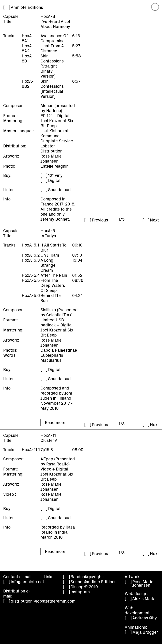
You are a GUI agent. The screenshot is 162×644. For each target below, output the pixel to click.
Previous (100, 220)
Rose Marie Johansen (143, 583)
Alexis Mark (143, 598)
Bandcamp (81, 576)
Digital (54, 180)
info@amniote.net (27, 582)
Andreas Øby (144, 618)
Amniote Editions (27, 7)
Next (154, 220)
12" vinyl (56, 175)
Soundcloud (59, 189)
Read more (55, 422)
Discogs (78, 587)
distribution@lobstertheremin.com (43, 601)
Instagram (80, 592)
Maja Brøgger (145, 632)
